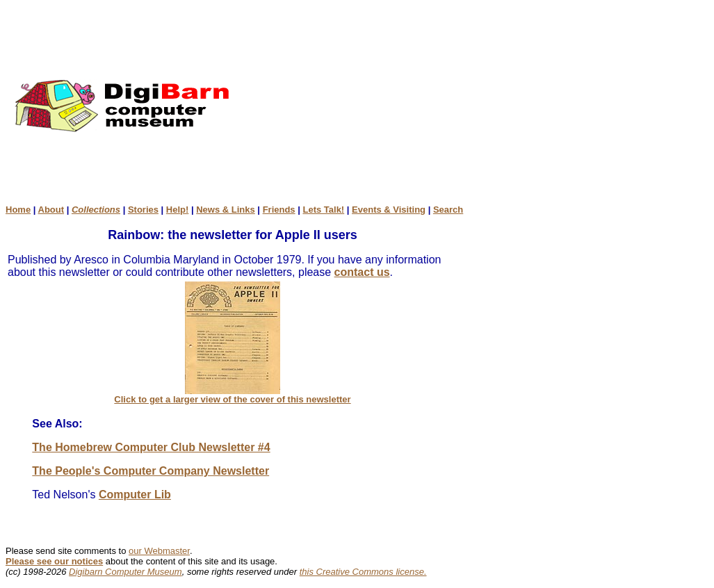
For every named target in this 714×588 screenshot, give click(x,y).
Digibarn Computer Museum (125, 572)
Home (18, 210)
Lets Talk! (323, 210)
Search (448, 210)
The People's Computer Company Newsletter (151, 471)
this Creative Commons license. (363, 572)
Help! (178, 210)
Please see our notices (54, 561)
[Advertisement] (488, 105)
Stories (143, 210)
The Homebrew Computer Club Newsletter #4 (151, 447)
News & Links (226, 210)
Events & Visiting (389, 210)
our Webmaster (159, 551)
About (51, 210)
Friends (279, 210)
